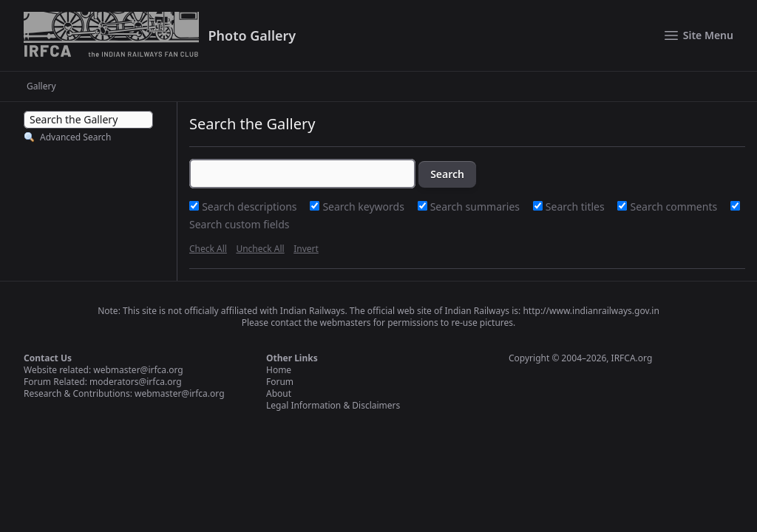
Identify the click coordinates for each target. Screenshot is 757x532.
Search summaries (476, 207)
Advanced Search (75, 137)
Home (279, 370)
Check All (208, 249)
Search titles (577, 207)
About (279, 393)
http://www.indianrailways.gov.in (591, 311)
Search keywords (364, 207)
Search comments (675, 207)
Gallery (41, 86)
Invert (306, 249)
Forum (280, 382)
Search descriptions (251, 207)
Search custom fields (240, 224)
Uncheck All (260, 249)
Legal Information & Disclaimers (333, 405)
